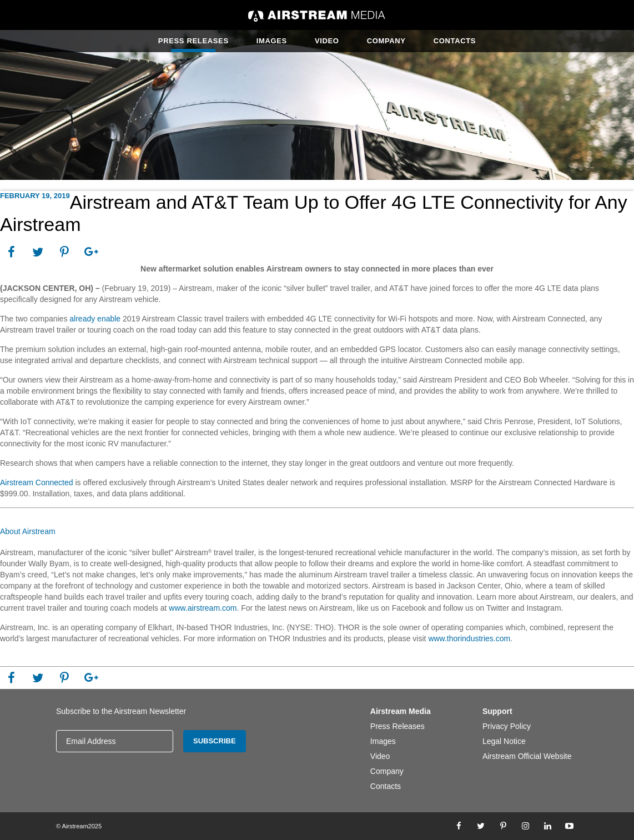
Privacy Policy (507, 726)
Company (386, 41)
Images (272, 41)
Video (327, 41)
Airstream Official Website (527, 756)
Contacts (455, 41)
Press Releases (193, 41)
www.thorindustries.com (469, 638)
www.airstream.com (202, 608)
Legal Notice (504, 741)
